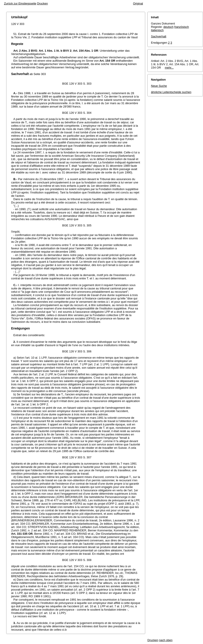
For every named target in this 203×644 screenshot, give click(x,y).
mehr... (169, 68)
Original (138, 3)
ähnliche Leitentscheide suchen (171, 92)
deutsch (169, 27)
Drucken (42, 3)
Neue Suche (159, 86)
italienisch (157, 30)
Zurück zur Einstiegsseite (20, 3)
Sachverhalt (159, 36)
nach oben (166, 640)
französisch (182, 27)
